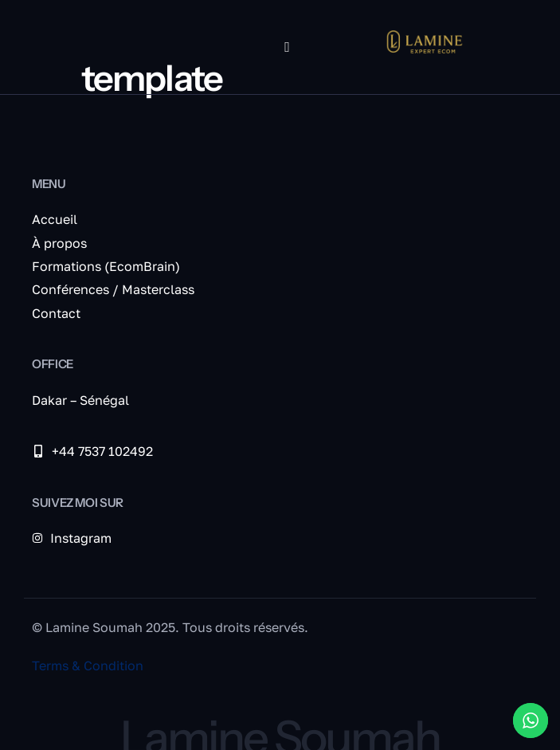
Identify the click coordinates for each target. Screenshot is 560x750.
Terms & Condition (88, 666)
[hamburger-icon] (287, 47)
